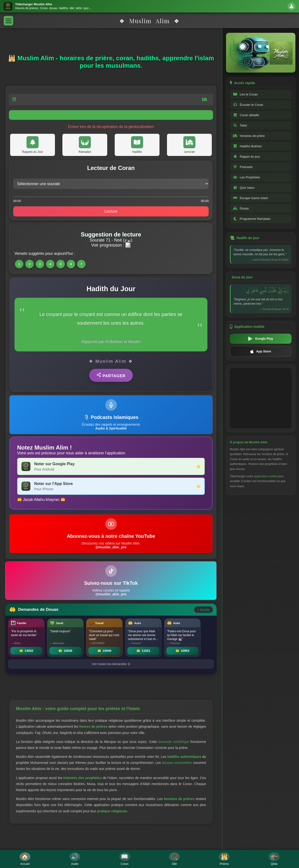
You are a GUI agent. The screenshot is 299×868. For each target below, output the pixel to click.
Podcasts (243, 167)
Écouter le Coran (248, 105)
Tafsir (240, 125)
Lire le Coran (245, 94)
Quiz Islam (244, 188)
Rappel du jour (247, 157)
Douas (241, 208)
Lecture (111, 211)
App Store (261, 351)
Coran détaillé (246, 115)
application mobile (266, 476)
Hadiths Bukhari (247, 146)
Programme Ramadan (252, 219)
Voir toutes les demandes (111, 664)
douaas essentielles (177, 763)
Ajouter (203, 610)
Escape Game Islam (250, 198)
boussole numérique (174, 742)
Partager (111, 375)
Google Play (261, 339)
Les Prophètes (246, 177)
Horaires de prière (249, 136)
